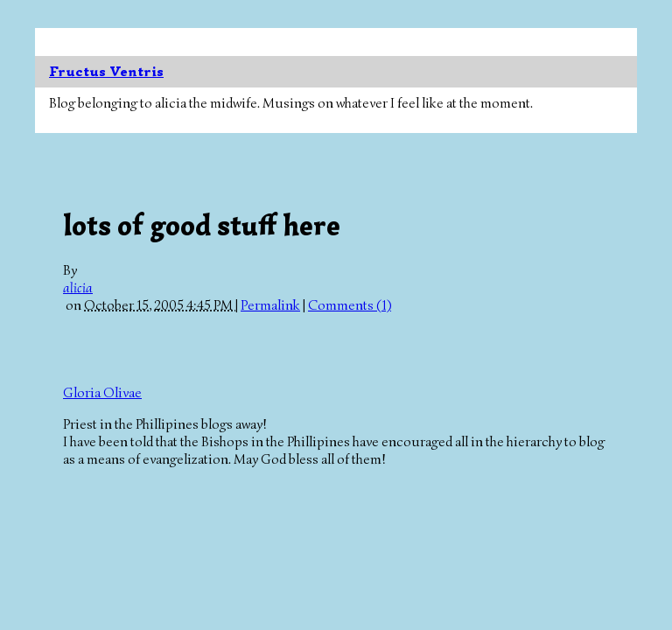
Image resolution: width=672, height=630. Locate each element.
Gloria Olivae (102, 393)
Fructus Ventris (106, 72)
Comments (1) (350, 305)
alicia (78, 288)
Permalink (270, 305)
